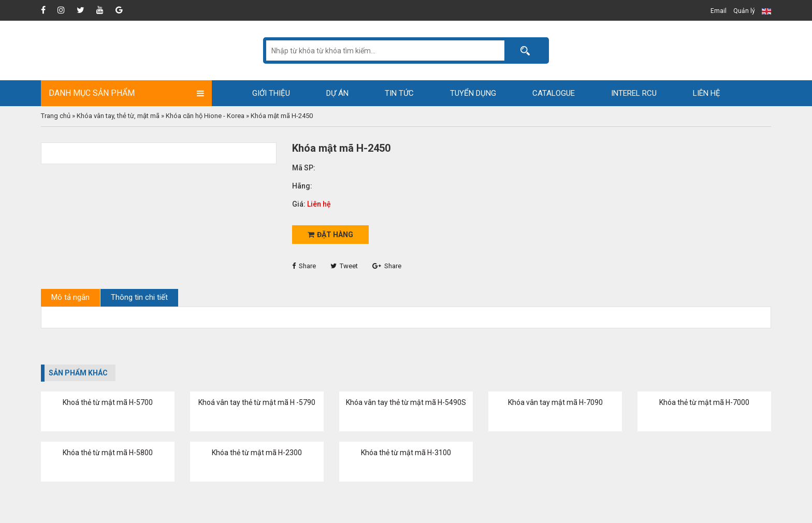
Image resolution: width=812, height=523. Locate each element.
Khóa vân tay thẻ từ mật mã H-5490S (406, 402)
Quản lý (744, 11)
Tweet (344, 266)
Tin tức (399, 93)
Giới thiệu (271, 93)
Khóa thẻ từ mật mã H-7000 (704, 402)
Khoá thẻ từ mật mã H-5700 (108, 402)
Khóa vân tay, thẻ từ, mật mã (118, 116)
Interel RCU (634, 93)
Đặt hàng (330, 235)
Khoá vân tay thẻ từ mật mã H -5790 (257, 402)
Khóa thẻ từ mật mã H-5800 (108, 453)
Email (719, 11)
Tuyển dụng (473, 93)
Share (304, 266)
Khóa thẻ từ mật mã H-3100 (406, 453)
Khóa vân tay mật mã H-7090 (555, 402)
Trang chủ (56, 116)
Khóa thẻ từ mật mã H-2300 (257, 453)
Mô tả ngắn (70, 297)
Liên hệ (707, 93)
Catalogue (554, 93)
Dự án (337, 93)
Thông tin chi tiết (139, 297)
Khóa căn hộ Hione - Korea (205, 116)
